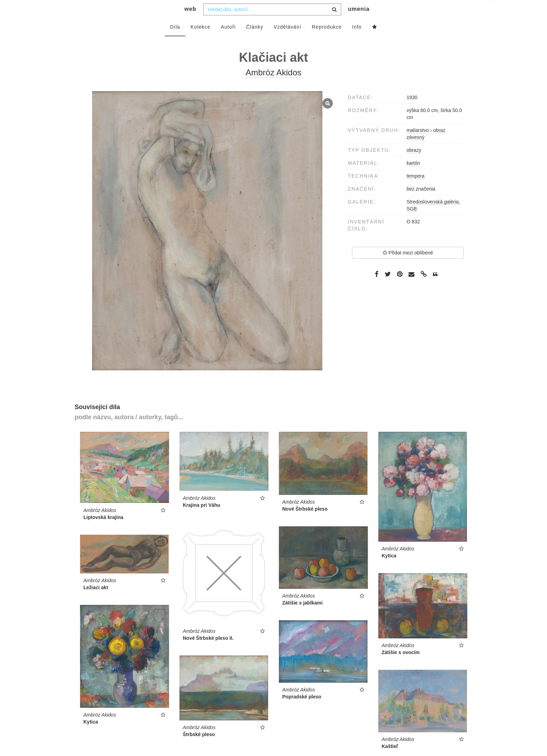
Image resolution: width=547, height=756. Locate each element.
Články (255, 41)
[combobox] (272, 23)
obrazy (414, 164)
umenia (359, 23)
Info (357, 41)
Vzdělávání (287, 41)
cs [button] (491, 11)
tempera (415, 190)
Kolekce (200, 41)
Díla (175, 41)
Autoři (228, 41)
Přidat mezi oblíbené (408, 267)
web (190, 23)
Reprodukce (327, 41)
